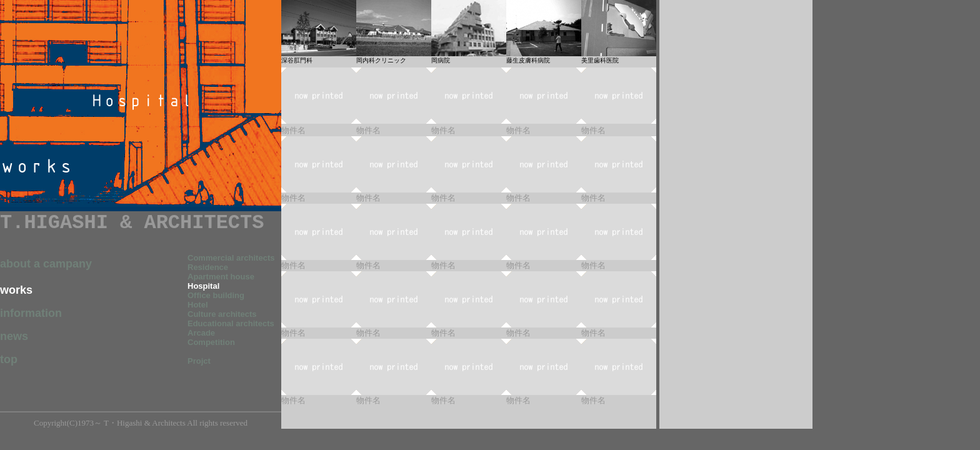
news (14, 336)
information (31, 313)
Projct (199, 361)
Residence (208, 267)
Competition (211, 342)
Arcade (201, 333)
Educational (231, 323)
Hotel (198, 305)
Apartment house (221, 277)
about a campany (46, 264)
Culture (202, 314)
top (9, 359)
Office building (216, 295)
